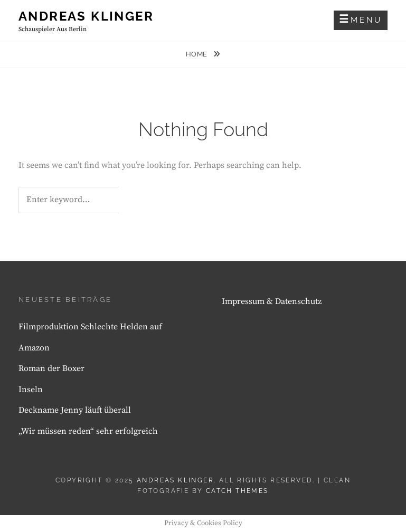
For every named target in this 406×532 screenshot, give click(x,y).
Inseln (31, 389)
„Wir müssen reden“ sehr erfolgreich (88, 431)
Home (198, 54)
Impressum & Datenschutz (272, 301)
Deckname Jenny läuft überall (75, 410)
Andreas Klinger (86, 16)
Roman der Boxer (51, 368)
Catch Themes (237, 491)
